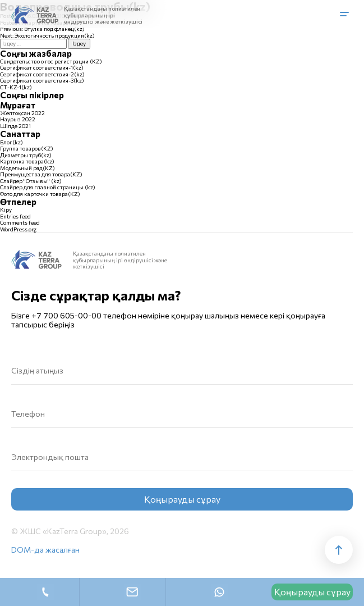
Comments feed (20, 222)
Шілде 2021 (15, 126)
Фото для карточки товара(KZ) (40, 194)
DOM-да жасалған (45, 550)
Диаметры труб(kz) (26, 155)
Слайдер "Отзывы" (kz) (31, 181)
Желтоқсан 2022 (22, 113)
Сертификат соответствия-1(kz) (42, 67)
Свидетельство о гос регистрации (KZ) (51, 61)
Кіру (6, 209)
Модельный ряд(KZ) (27, 168)
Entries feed (15, 216)
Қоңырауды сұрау (312, 592)
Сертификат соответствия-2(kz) (42, 74)
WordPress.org (18, 229)
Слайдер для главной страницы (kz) (48, 187)
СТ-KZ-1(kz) (16, 87)
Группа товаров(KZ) (27, 148)
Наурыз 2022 (18, 119)
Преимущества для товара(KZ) (41, 174)
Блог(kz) (11, 142)
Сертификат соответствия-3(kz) (42, 80)
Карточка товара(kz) (27, 161)
